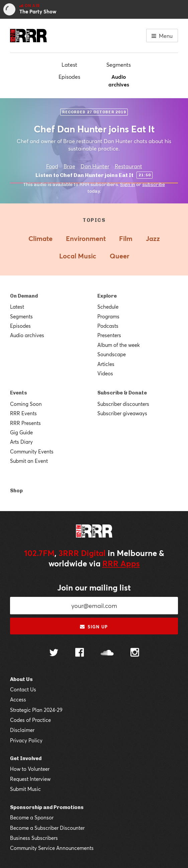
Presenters (109, 335)
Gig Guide (21, 432)
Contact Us (23, 689)
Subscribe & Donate (122, 393)
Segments (119, 65)
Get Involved (26, 758)
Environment (86, 238)
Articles (106, 364)
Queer (119, 256)
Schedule (108, 307)
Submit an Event (29, 461)
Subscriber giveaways (122, 413)
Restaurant (128, 166)
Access (18, 699)
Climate (40, 238)
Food (52, 166)
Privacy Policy (26, 740)
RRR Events (23, 413)
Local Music (78, 256)
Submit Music (25, 789)
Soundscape (112, 354)
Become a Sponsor (32, 817)
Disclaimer (22, 730)
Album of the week (119, 345)
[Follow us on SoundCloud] (107, 653)
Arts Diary (21, 442)
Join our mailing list (94, 587)
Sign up (94, 627)
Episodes (69, 77)
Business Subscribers (34, 838)
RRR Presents (25, 423)
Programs (108, 316)
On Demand (24, 296)
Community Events (32, 451)
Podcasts (108, 326)
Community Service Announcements (52, 848)
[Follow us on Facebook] (80, 653)
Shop (16, 491)
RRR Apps (121, 563)
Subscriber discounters (123, 404)
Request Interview (30, 779)
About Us (21, 679)
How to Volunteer (30, 769)
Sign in (128, 184)
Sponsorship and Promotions (47, 807)
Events (19, 393)
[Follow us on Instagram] (135, 653)
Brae (69, 166)
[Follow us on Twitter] (54, 653)
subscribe (154, 184)
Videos (105, 373)
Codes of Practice (30, 720)
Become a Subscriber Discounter (47, 828)
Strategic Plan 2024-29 (36, 710)
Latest (69, 65)
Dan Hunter (95, 166)
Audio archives (119, 80)
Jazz (153, 238)
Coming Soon (26, 404)
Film (126, 238)
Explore (107, 296)
